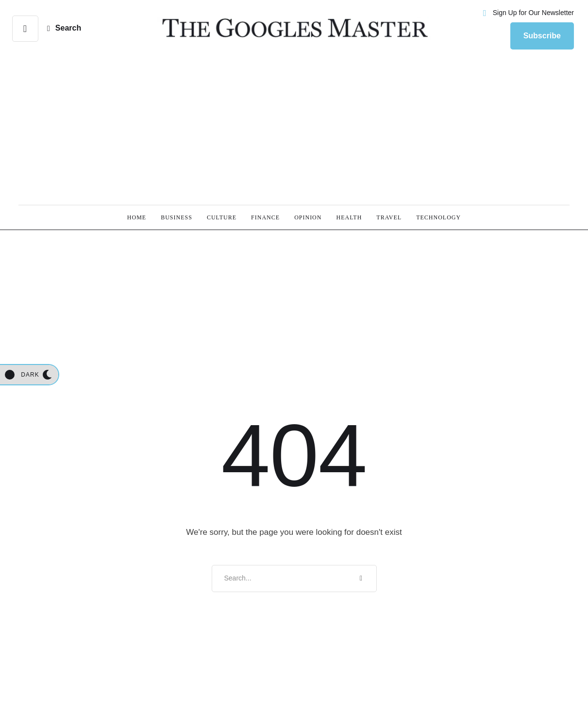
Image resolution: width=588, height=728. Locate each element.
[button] (25, 29)
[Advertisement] (294, 130)
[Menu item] (137, 217)
